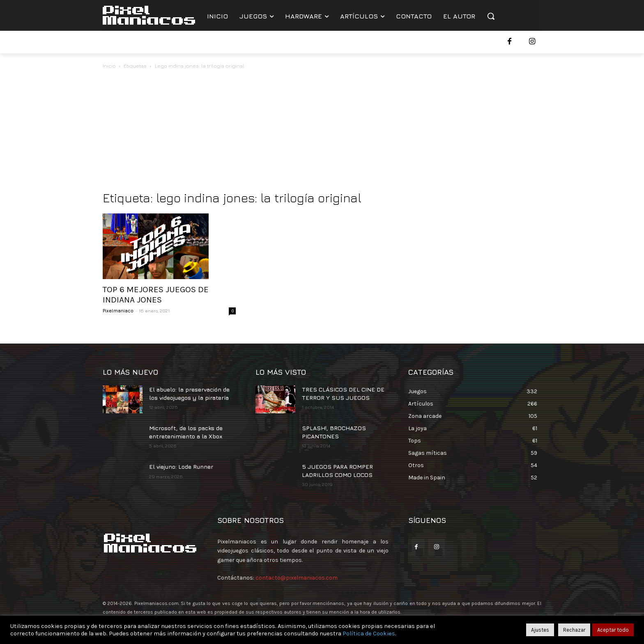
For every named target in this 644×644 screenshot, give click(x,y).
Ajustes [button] (540, 630)
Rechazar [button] (574, 630)
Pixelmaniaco (118, 311)
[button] (491, 16)
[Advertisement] (322, 132)
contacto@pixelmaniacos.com (297, 578)
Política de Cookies (369, 634)
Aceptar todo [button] (613, 630)
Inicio (109, 66)
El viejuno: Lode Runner (181, 466)
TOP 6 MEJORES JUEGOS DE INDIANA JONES (156, 294)
